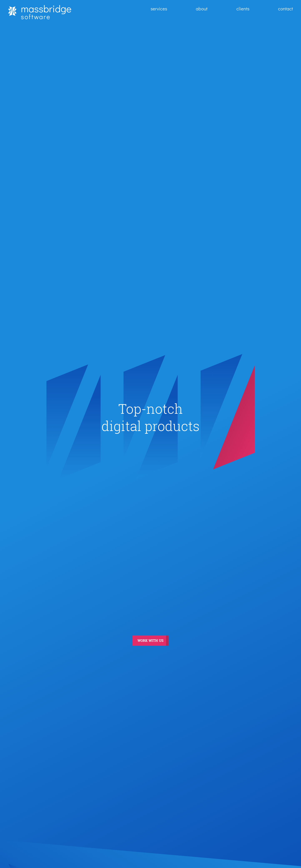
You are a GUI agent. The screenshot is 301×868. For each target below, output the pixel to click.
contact (285, 9)
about (202, 9)
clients (243, 9)
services (159, 9)
